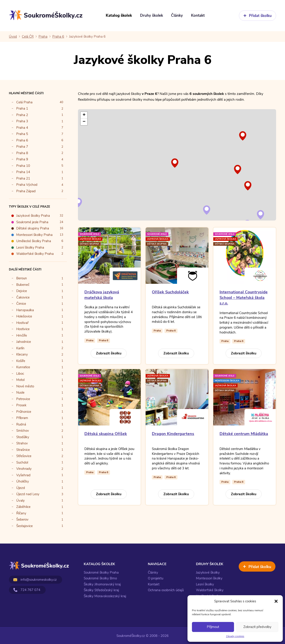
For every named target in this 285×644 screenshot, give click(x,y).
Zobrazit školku (109, 353)
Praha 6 (104, 340)
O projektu (156, 578)
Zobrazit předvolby (257, 627)
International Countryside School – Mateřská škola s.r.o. (244, 298)
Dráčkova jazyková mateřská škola (102, 295)
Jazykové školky (208, 572)
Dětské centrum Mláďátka (244, 434)
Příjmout (213, 627)
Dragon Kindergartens (173, 434)
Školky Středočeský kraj (101, 590)
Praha (90, 340)
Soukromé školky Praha (101, 572)
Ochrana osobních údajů (166, 590)
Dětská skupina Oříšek (106, 434)
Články (153, 572)
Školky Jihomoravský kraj (102, 584)
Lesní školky (205, 584)
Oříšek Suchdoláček (170, 292)
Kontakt (154, 584)
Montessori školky (209, 578)
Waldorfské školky (210, 590)
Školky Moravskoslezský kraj (105, 596)
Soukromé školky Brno (100, 578)
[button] (276, 601)
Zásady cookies (235, 636)
